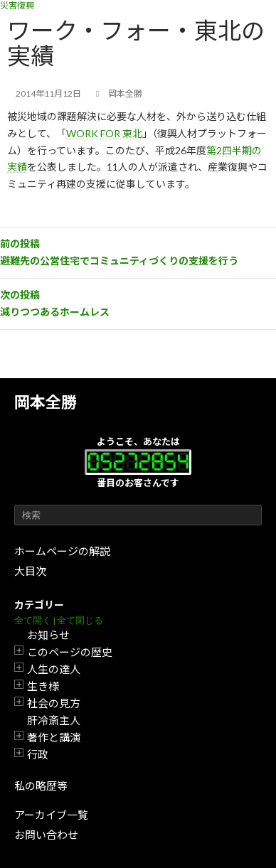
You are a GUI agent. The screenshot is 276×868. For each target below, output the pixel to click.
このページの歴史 (70, 652)
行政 (38, 754)
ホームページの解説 (62, 551)
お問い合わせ (46, 835)
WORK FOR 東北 (104, 133)
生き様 (43, 686)
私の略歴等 (41, 786)
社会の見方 (54, 703)
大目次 (30, 571)
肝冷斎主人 (54, 720)
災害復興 (17, 5)
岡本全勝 (46, 402)
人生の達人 (54, 669)
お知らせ (48, 635)
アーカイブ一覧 (51, 815)
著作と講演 (54, 737)
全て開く (33, 620)
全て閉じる (80, 620)
